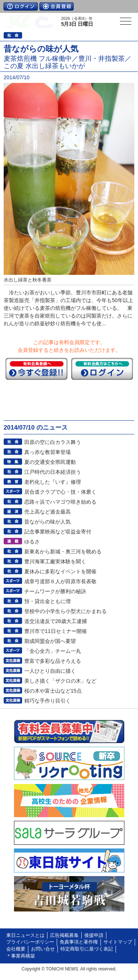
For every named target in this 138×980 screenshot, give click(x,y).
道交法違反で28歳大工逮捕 (56, 621)
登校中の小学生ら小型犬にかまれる (66, 611)
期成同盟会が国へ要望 (50, 641)
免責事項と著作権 (79, 942)
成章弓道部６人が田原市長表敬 (60, 581)
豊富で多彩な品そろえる (53, 661)
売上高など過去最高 (47, 512)
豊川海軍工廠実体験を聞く (55, 561)
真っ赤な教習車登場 (47, 452)
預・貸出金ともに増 (47, 601)
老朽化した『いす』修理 (53, 482)
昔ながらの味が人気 (47, 522)
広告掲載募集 (64, 935)
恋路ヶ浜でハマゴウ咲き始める (60, 502)
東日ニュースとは (25, 935)
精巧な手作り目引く (47, 701)
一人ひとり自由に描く (50, 671)
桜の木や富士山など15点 (53, 691)
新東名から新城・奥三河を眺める (63, 552)
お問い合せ (43, 949)
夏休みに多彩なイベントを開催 (60, 571)
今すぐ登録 (36, 369)
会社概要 (16, 949)
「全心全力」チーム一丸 (53, 651)
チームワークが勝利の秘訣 (55, 591)
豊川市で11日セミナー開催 (56, 631)
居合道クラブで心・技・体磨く (60, 492)
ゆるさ (32, 542)
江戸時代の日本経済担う (53, 472)
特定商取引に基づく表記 (87, 949)
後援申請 (94, 935)
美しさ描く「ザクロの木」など (60, 681)
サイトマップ (118, 942)
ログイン (21, 6)
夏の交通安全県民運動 (50, 462)
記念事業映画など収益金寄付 (58, 532)
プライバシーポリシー (30, 942)
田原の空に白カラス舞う (53, 442)
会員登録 (57, 6)
